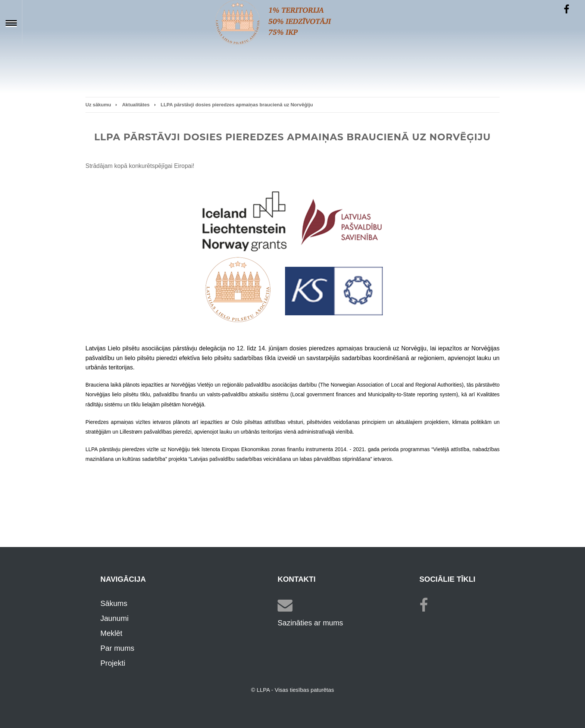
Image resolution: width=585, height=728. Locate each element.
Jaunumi (115, 618)
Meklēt (111, 633)
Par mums (117, 648)
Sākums (114, 603)
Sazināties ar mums (310, 623)
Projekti (113, 663)
